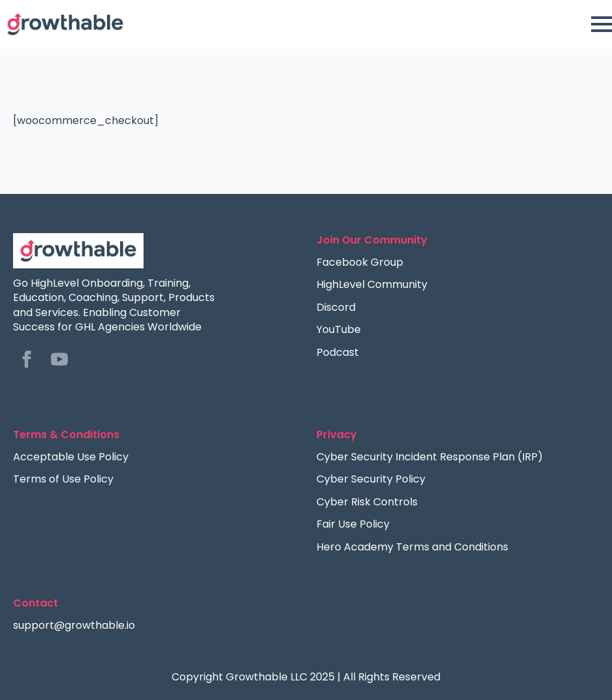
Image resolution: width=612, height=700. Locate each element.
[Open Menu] (602, 24)
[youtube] (59, 359)
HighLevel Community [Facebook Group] (372, 285)
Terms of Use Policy (63, 479)
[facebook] (27, 359)
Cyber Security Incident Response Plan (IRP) (430, 457)
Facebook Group (360, 262)
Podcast (338, 353)
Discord (336, 308)
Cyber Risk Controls (367, 502)
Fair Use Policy (353, 524)
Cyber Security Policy (371, 479)
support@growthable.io (74, 626)
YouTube (339, 330)
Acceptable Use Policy (71, 457)
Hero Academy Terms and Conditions (412, 547)
